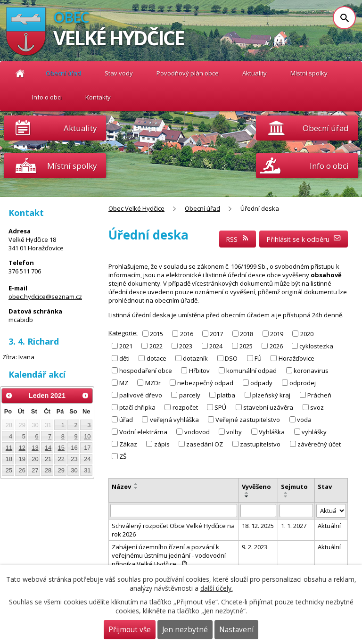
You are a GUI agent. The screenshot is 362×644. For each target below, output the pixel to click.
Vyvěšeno (256, 487)
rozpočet (185, 407)
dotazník (195, 358)
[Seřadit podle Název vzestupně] (136, 484)
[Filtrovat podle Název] (174, 511)
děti (124, 358)
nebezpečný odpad (205, 383)
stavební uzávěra (268, 407)
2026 (276, 346)
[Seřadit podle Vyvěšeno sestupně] (247, 496)
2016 (187, 333)
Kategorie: (123, 333)
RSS (238, 239)
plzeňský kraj (271, 395)
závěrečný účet (319, 444)
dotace (156, 358)
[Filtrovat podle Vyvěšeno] (258, 511)
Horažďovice (296, 358)
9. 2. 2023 (255, 547)
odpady (261, 383)
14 (48, 448)
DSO (231, 358)
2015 (156, 333)
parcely (190, 395)
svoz (317, 407)
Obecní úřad (63, 73)
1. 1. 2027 (294, 526)
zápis (162, 444)
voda (304, 420)
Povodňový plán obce (188, 73)
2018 (247, 333)
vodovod (197, 432)
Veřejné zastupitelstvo (248, 420)
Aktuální (329, 526)
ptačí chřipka (137, 407)
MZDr (153, 383)
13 (35, 448)
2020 (307, 333)
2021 (126, 346)
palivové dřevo (141, 395)
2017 (216, 333)
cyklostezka (316, 346)
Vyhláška (272, 432)
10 (87, 436)
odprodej (303, 383)
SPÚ (220, 407)
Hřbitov (199, 371)
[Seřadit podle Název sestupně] (136, 488)
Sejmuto (294, 487)
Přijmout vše (130, 630)
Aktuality (80, 128)
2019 (277, 333)
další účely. (217, 588)
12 (22, 448)
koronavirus (311, 371)
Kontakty (98, 97)
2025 (246, 346)
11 (9, 448)
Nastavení (236, 630)
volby (234, 432)
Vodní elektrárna (143, 432)
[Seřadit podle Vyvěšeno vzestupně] (247, 493)
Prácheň (319, 395)
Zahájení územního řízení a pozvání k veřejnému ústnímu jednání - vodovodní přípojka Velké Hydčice (169, 555)
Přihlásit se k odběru (304, 239)
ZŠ (123, 456)
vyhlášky (314, 432)
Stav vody (119, 73)
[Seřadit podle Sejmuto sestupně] (286, 496)
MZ (124, 383)
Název (121, 487)
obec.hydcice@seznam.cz (45, 297)
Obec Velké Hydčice (20, 73)
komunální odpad (251, 371)
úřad (126, 420)
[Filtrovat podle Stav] (331, 511)
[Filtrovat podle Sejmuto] (296, 511)
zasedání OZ (205, 444)
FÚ (258, 358)
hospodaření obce (146, 371)
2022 (156, 346)
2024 (216, 346)
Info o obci (47, 97)
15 (61, 448)
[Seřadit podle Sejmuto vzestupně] (286, 493)
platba (226, 395)
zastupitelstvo (260, 444)
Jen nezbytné (185, 630)
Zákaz (128, 444)
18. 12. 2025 (258, 526)
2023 (186, 346)
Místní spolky (309, 73)
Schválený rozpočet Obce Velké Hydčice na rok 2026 (173, 530)
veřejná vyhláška (174, 420)
